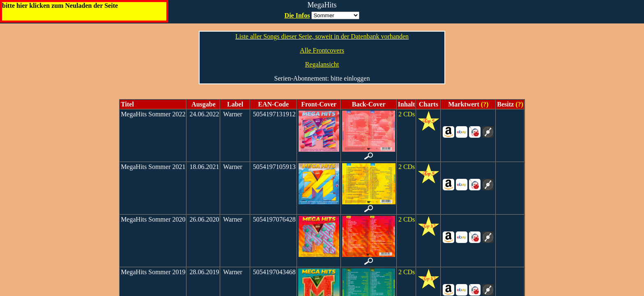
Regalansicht (322, 64)
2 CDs (407, 114)
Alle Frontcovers (322, 50)
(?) (484, 104)
